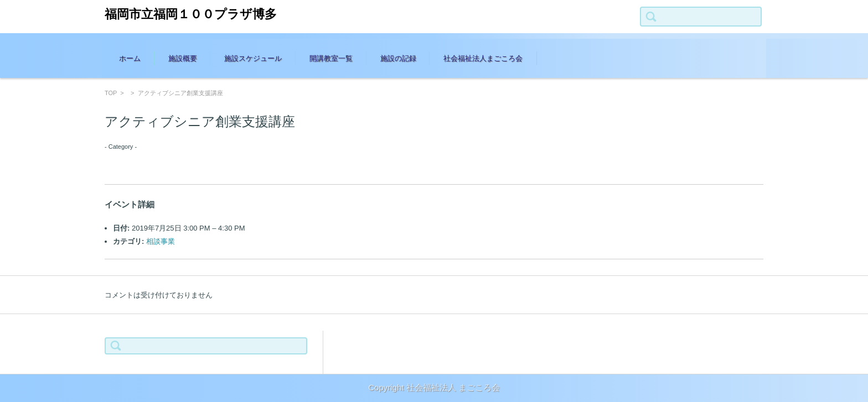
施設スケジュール (253, 58)
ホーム (130, 58)
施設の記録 (398, 58)
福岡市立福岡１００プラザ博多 (191, 14)
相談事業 (161, 241)
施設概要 (183, 58)
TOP (111, 93)
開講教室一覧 (331, 58)
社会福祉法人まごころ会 (483, 58)
